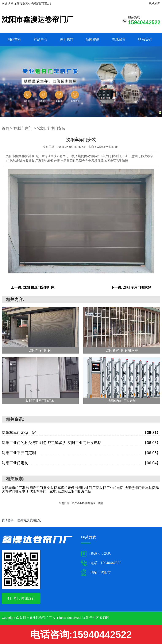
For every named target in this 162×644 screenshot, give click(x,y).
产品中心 (40, 39)
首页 (5, 128)
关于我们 (66, 39)
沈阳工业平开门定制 (81, 453)
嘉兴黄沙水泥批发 (29, 520)
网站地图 (154, 4)
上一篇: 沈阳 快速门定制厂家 (33, 287)
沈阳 (85, 618)
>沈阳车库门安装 (51, 128)
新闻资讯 (93, 39)
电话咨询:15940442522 (81, 635)
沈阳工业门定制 (81, 463)
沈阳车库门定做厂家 (81, 433)
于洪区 (94, 618)
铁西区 (105, 618)
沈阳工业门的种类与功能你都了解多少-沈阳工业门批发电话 (81, 443)
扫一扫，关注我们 (21, 598)
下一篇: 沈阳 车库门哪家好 (131, 287)
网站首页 (14, 39)
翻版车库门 (23, 128)
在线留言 (119, 39)
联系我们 (145, 39)
